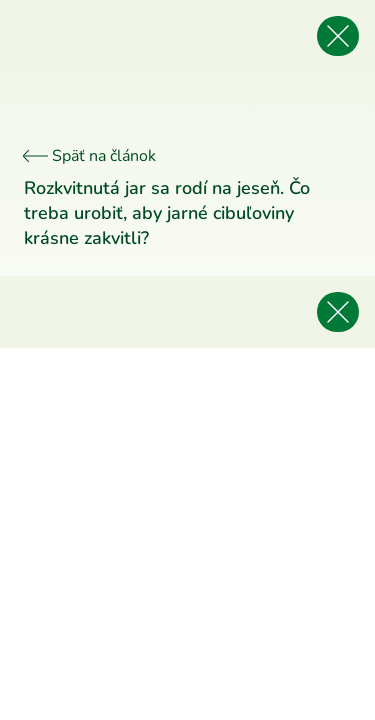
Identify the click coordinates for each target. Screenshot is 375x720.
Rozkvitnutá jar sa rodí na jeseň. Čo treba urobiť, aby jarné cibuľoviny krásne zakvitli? (167, 213)
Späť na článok (90, 156)
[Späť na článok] (338, 36)
